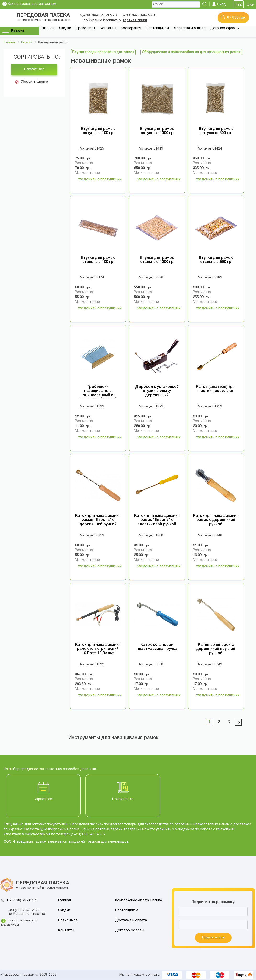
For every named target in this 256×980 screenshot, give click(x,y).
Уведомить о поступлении (100, 179)
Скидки (65, 28)
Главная (48, 28)
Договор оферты (225, 28)
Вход (222, 4)
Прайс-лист (86, 28)
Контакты (108, 28)
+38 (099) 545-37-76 (22, 900)
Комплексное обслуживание (139, 900)
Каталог (18, 31)
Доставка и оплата (190, 28)
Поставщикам (157, 28)
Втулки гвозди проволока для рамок (103, 52)
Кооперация (131, 28)
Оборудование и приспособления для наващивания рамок (191, 52)
